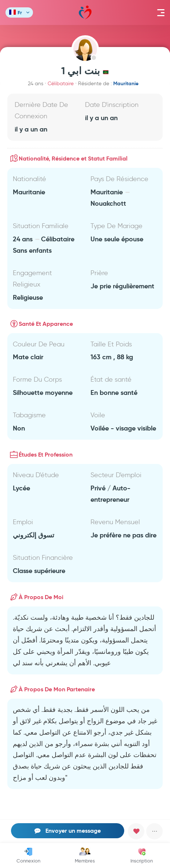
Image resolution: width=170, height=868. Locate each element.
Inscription (142, 856)
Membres (85, 856)
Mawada (85, 13)
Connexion (28, 856)
